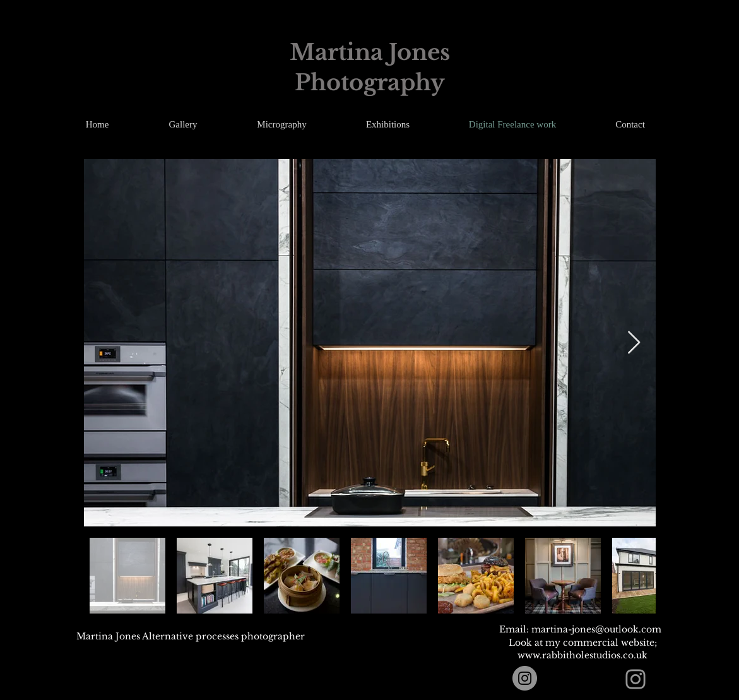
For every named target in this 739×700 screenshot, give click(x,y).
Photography (370, 82)
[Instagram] (525, 678)
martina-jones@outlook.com (596, 629)
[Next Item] (634, 343)
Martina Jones (370, 52)
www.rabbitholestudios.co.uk (582, 655)
